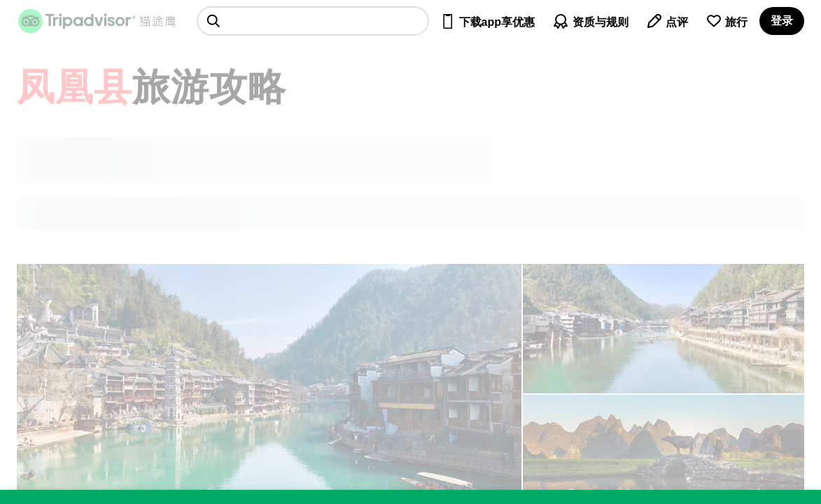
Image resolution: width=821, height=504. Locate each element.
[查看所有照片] (664, 329)
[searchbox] (313, 21)
